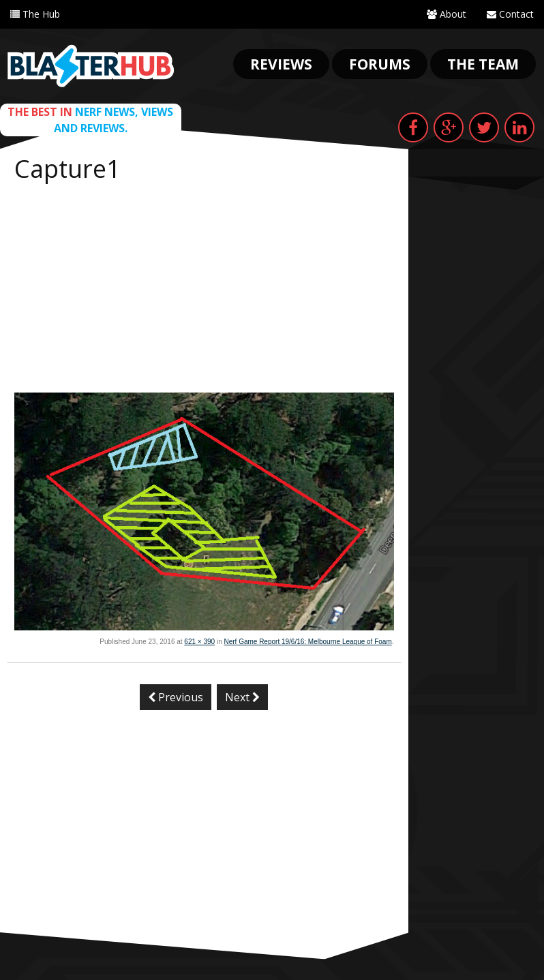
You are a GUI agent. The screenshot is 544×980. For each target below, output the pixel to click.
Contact (510, 14)
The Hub (35, 14)
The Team (483, 64)
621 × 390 (199, 642)
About (447, 14)
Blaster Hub (91, 66)
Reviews (281, 64)
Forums (380, 64)
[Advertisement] (204, 290)
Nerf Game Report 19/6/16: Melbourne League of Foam (307, 642)
